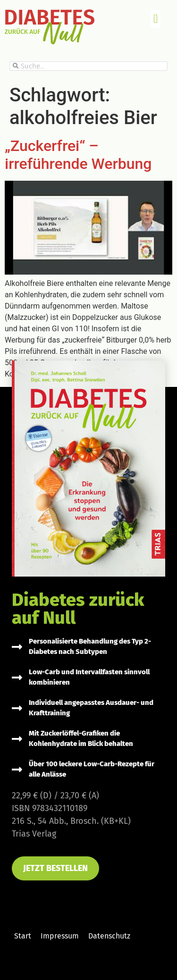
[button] (156, 19)
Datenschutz (109, 936)
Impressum (60, 936)
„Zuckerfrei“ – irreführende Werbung (78, 155)
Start (23, 936)
